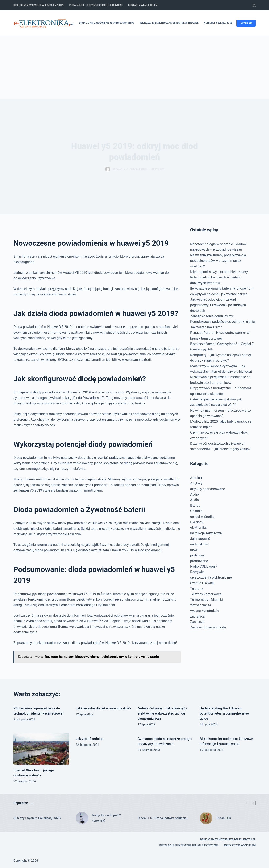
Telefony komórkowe (206, 594)
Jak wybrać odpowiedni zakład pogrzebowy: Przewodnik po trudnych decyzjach (218, 305)
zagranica (197, 616)
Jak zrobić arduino (90, 739)
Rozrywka (197, 572)
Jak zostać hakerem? (206, 327)
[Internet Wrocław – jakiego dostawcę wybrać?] (41, 749)
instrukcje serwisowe (206, 533)
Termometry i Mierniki (206, 600)
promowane (199, 561)
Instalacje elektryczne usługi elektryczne (96, 5)
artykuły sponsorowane (208, 489)
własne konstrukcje (205, 611)
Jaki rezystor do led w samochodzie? (104, 708)
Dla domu (197, 522)
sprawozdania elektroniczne (211, 578)
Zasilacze (197, 622)
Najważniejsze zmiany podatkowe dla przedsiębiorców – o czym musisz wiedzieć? (218, 261)
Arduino (196, 478)
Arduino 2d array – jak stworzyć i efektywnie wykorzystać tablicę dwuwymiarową (162, 713)
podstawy (197, 555)
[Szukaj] (254, 5)
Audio (194, 494)
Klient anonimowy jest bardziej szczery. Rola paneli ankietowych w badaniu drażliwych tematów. (219, 277)
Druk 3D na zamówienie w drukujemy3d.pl (39, 5)
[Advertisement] (134, 67)
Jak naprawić (200, 539)
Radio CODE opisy (204, 566)
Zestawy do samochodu (208, 627)
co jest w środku (202, 517)
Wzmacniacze (201, 605)
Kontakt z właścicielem (143, 5)
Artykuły (158, 169)
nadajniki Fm (200, 544)
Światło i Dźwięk (202, 583)
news (194, 550)
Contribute (246, 23)
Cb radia (196, 511)
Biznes (195, 505)
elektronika (198, 528)
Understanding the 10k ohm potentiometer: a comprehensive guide (224, 713)
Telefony (197, 589)
